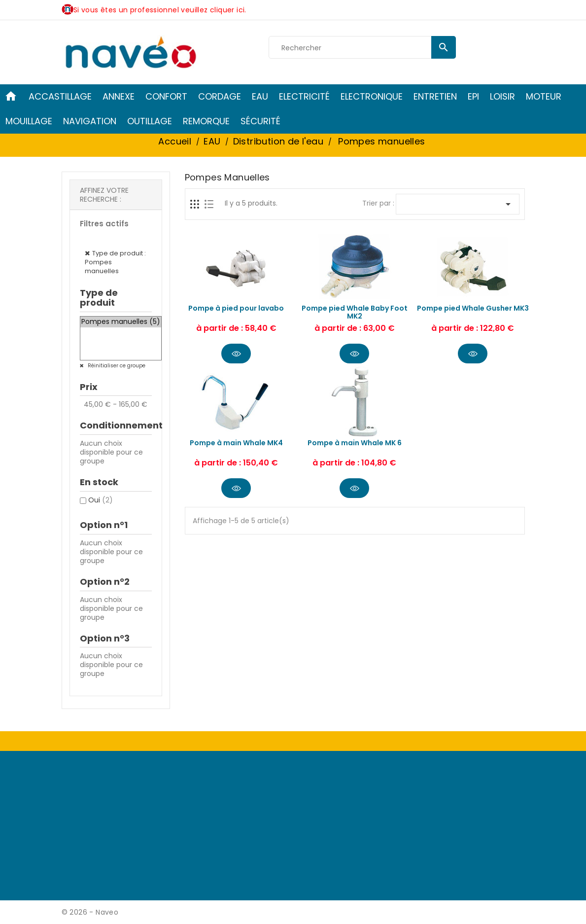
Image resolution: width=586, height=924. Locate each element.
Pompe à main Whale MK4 (236, 443)
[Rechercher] (362, 48)
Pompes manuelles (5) (121, 322)
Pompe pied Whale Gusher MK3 (473, 308)
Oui (101, 500)
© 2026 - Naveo (90, 912)
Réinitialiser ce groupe (116, 366)
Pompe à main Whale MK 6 (355, 443)
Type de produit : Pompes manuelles (115, 262)
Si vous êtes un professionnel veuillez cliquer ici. (160, 10)
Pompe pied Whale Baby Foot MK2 (355, 312)
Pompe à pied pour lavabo (236, 308)
